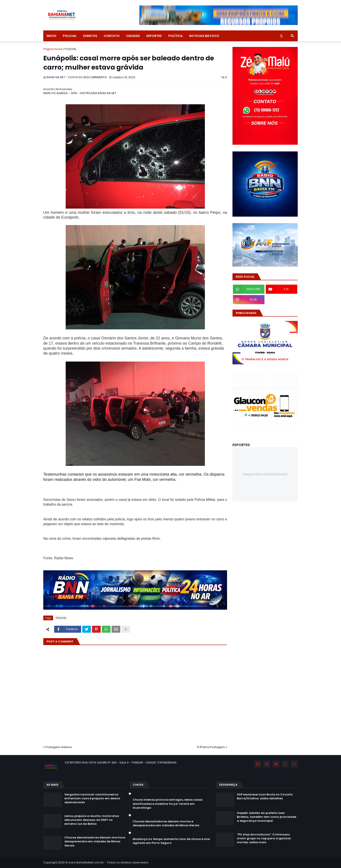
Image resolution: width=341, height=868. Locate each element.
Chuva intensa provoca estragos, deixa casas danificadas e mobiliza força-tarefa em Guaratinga (168, 804)
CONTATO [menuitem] (112, 36)
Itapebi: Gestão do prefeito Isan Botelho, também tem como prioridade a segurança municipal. (267, 817)
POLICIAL (70, 49)
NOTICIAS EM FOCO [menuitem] (204, 36)
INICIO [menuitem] (51, 36)
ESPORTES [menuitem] (154, 36)
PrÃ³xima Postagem (211, 747)
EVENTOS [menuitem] (90, 36)
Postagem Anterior (59, 747)
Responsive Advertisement (265, 474)
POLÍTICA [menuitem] (176, 36)
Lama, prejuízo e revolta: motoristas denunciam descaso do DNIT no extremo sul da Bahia (92, 820)
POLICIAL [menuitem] (70, 36)
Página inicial (53, 49)
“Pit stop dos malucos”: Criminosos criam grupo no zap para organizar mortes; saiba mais (264, 838)
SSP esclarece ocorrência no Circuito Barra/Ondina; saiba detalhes (265, 797)
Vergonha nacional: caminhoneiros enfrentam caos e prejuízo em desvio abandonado (92, 798)
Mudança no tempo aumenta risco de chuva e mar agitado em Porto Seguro (171, 841)
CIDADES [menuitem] (133, 36)
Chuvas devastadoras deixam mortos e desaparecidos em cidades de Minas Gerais (95, 841)
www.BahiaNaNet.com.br (86, 862)
